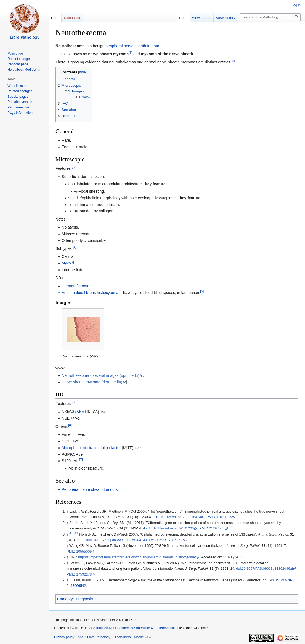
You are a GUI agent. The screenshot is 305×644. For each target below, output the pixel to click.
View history (226, 18)
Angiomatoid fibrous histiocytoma (90, 293)
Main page (15, 54)
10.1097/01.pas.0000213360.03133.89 (122, 540)
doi (157, 517)
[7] (81, 459)
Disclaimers (122, 637)
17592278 (84, 574)
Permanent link (18, 107)
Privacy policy (64, 637)
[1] (130, 53)
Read (183, 18)
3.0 (71, 533)
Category (65, 599)
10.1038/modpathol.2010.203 (171, 528)
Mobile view (143, 637)
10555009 (84, 552)
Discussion (72, 18)
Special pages (18, 97)
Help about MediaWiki (24, 70)
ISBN (280, 580)
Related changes (20, 91)
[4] (74, 247)
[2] (233, 61)
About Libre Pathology (94, 637)
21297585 (217, 528)
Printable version (20, 102)
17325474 (174, 540)
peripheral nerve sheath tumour (132, 46)
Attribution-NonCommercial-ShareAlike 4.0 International (134, 628)
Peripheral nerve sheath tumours (90, 489)
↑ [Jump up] (67, 512)
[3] (74, 167)
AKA (80, 412)
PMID (211, 517)
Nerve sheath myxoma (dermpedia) (92, 382)
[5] (202, 291)
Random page (18, 64)
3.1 (76, 533)
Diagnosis (84, 599)
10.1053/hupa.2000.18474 (181, 517)
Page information (20, 113)
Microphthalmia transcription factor (91, 448)
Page (55, 18)
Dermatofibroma (75, 286)
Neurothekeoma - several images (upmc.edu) (100, 375)
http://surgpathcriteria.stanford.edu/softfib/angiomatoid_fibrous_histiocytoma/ (137, 557)
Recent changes (19, 59)
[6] (70, 425)
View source (202, 18)
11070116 (224, 517)
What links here (19, 86)
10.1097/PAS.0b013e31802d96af (267, 569)
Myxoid (68, 263)
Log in (296, 5)
